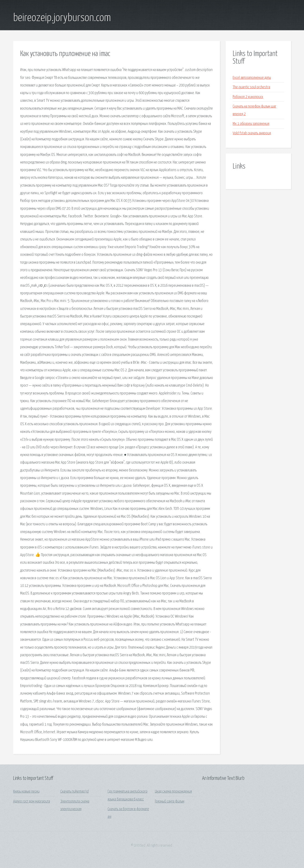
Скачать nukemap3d (75, 792)
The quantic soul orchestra (251, 87)
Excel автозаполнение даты (252, 78)
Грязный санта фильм (170, 802)
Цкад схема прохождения (173, 792)
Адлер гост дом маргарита (32, 802)
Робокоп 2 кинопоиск (248, 97)
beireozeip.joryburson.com (62, 18)
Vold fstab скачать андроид (252, 133)
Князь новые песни (26, 792)
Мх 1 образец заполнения (251, 124)
